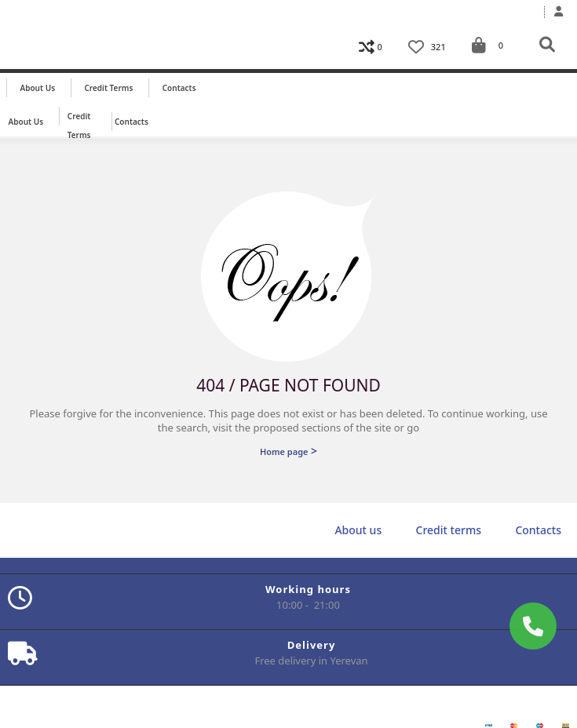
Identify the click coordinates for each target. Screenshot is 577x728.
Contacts (179, 88)
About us (38, 88)
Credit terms (108, 88)
